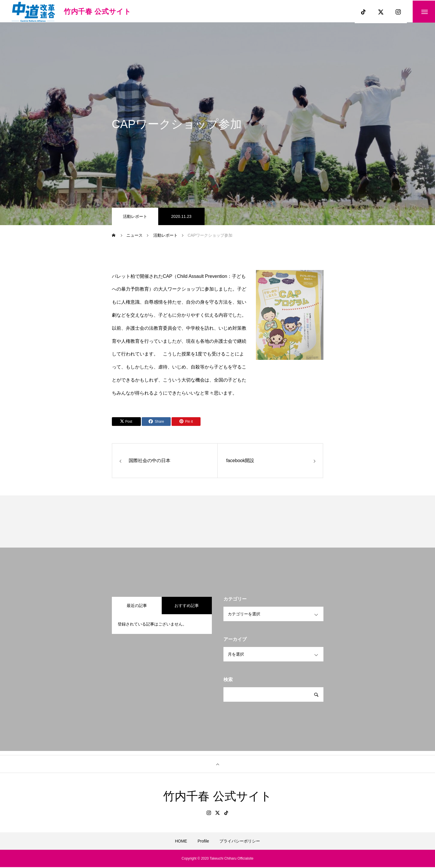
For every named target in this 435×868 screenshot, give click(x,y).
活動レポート (135, 217)
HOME (181, 842)
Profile (203, 842)
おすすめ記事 (187, 606)
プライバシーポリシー (240, 842)
